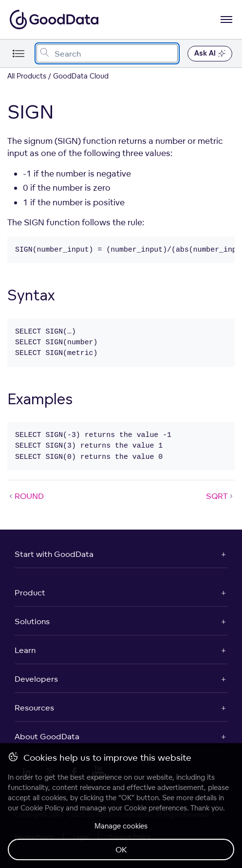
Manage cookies (121, 826)
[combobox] (107, 53)
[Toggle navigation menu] (18, 53)
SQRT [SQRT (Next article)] (220, 496)
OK (121, 849)
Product (30, 592)
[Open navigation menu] (226, 20)
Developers (36, 679)
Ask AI (210, 54)
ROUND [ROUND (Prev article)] (26, 496)
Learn (25, 650)
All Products (27, 76)
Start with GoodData (54, 554)
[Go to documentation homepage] (54, 20)
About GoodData (47, 736)
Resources (34, 708)
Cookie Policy (42, 808)
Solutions (32, 621)
